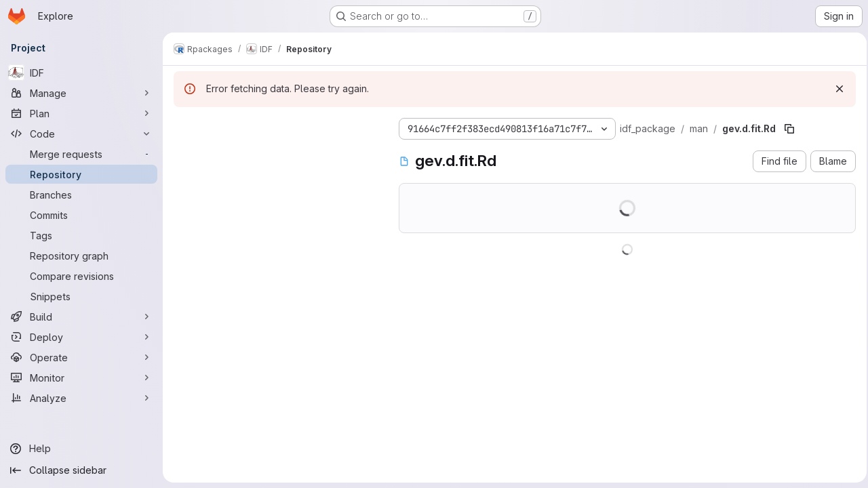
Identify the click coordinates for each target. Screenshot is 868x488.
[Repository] (81, 174)
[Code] (81, 134)
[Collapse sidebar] (81, 470)
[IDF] (81, 73)
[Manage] (81, 93)
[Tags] (81, 235)
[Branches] (81, 195)
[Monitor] (81, 378)
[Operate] (81, 357)
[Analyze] (81, 398)
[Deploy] (81, 337)
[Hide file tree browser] (184, 126)
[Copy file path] (789, 129)
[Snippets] (81, 296)
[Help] (81, 449)
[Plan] (81, 113)
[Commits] (81, 215)
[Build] (81, 317)
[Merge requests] (81, 154)
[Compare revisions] (81, 276)
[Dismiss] (835, 89)
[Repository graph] (81, 256)
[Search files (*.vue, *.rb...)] (275, 153)
